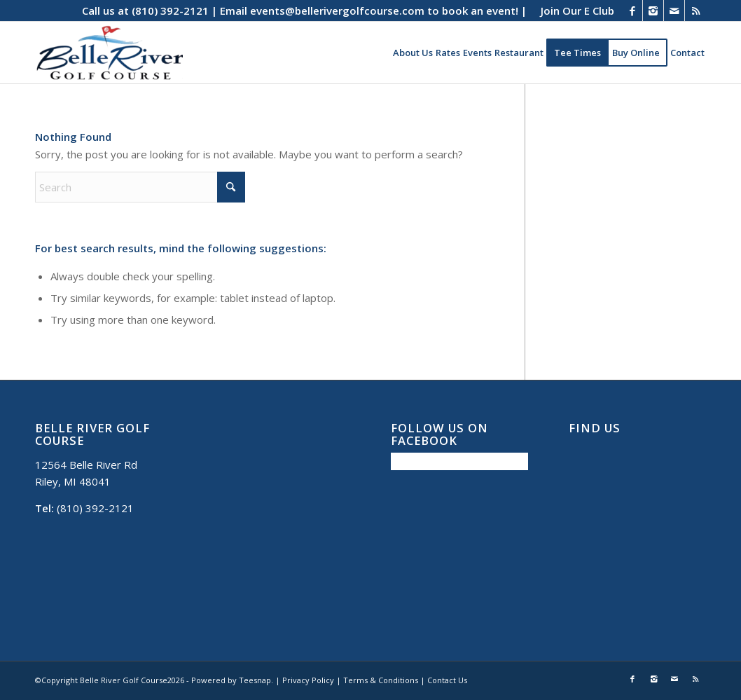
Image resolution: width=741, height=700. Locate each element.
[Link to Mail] (674, 11)
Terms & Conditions (381, 680)
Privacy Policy (308, 680)
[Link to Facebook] (632, 11)
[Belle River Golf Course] (109, 53)
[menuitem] (574, 11)
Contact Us (447, 680)
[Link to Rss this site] (695, 11)
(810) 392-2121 (170, 11)
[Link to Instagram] (653, 11)
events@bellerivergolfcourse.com (337, 11)
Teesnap (255, 680)
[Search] (140, 187)
